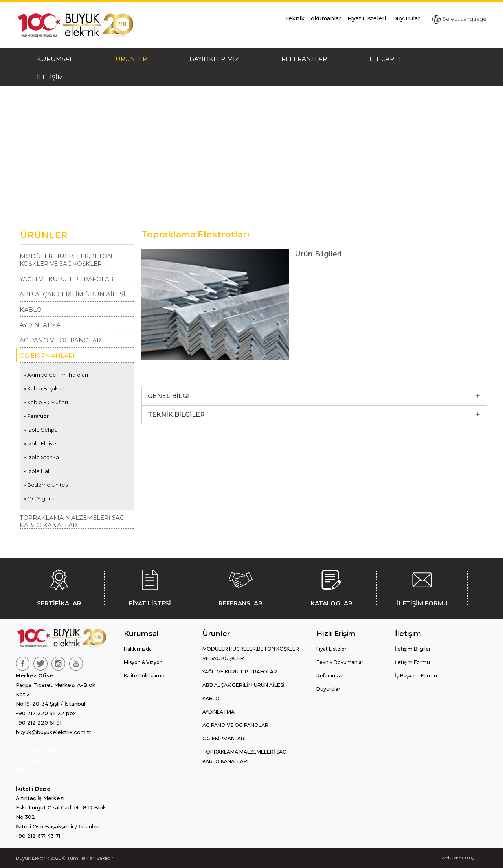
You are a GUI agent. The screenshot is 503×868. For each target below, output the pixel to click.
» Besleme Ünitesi (46, 485)
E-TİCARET (386, 59)
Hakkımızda (138, 649)
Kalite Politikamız (144, 676)
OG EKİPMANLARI (47, 356)
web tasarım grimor (464, 857)
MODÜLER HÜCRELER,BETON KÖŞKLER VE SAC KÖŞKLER (66, 260)
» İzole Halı (37, 471)
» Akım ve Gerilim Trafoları (56, 375)
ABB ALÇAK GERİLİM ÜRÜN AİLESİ (73, 294)
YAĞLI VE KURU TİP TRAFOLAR (67, 279)
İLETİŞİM (50, 77)
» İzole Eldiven (41, 443)
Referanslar (330, 676)
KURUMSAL (55, 59)
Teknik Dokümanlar (313, 18)
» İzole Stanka (41, 457)
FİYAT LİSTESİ (150, 587)
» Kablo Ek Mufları (46, 402)
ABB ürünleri (32, 741)
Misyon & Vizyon (143, 662)
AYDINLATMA (40, 325)
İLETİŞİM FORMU (422, 587)
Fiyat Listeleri (367, 18)
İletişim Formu (412, 662)
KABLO (31, 310)
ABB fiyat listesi (37, 760)
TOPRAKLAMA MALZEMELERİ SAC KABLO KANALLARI (72, 521)
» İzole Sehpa (41, 430)
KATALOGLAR (331, 587)
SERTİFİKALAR (59, 587)
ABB (22, 770)
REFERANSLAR (304, 59)
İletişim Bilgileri (413, 649)
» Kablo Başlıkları (45, 388)
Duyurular (406, 18)
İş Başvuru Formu (416, 676)
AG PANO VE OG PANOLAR (60, 340)
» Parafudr (36, 416)
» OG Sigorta (40, 498)
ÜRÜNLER (131, 59)
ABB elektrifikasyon (42, 751)
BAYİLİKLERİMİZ (214, 59)
